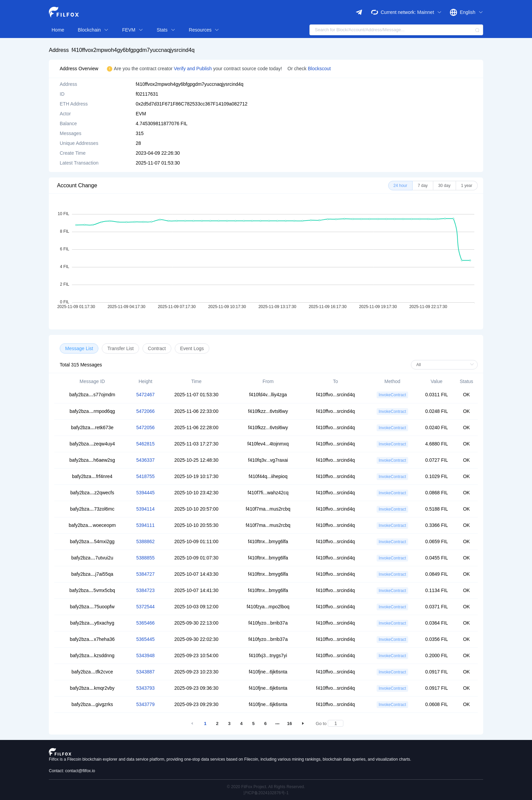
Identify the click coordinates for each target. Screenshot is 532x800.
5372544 (145, 607)
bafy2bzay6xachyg (92, 623)
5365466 (145, 623)
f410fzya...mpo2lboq (268, 607)
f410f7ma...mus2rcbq (268, 509)
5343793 (145, 688)
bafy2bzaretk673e (92, 427)
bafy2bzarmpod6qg (92, 411)
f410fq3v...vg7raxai (268, 460)
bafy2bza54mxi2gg (92, 541)
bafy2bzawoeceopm (92, 525)
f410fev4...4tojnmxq (268, 444)
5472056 (145, 427)
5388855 (145, 558)
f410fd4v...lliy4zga (268, 395)
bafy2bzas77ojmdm (92, 395)
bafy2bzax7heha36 (92, 639)
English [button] (471, 12)
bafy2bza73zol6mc (92, 509)
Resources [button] (204, 30)
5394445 (145, 493)
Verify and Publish (193, 69)
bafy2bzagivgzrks (92, 704)
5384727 (145, 574)
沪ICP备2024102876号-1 (266, 793)
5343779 (145, 704)
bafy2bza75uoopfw (92, 607)
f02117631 (147, 94)
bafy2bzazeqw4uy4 (92, 444)
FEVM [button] (133, 30)
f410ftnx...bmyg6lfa (268, 541)
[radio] (401, 186)
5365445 (145, 639)
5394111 (145, 525)
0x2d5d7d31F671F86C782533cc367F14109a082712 (192, 104)
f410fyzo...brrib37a (268, 623)
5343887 (145, 672)
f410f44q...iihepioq (268, 476)
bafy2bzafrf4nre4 (92, 476)
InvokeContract (392, 395)
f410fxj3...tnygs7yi (268, 655)
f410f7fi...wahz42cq (268, 493)
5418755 (145, 476)
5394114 (145, 509)
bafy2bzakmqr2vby (92, 688)
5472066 (145, 411)
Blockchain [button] (93, 30)
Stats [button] (166, 30)
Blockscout (319, 69)
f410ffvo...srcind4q (336, 395)
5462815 (145, 444)
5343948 (145, 655)
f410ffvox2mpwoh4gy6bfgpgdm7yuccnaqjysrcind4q (133, 50)
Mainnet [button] (429, 12)
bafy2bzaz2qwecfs (92, 493)
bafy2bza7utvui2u (92, 558)
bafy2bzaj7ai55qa (92, 574)
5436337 (145, 460)
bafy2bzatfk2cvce (92, 672)
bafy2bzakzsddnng (92, 655)
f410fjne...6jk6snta (268, 672)
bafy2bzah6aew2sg (92, 460)
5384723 (145, 590)
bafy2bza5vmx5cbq (92, 590)
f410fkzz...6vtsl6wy (268, 411)
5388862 (145, 541)
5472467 (145, 395)
